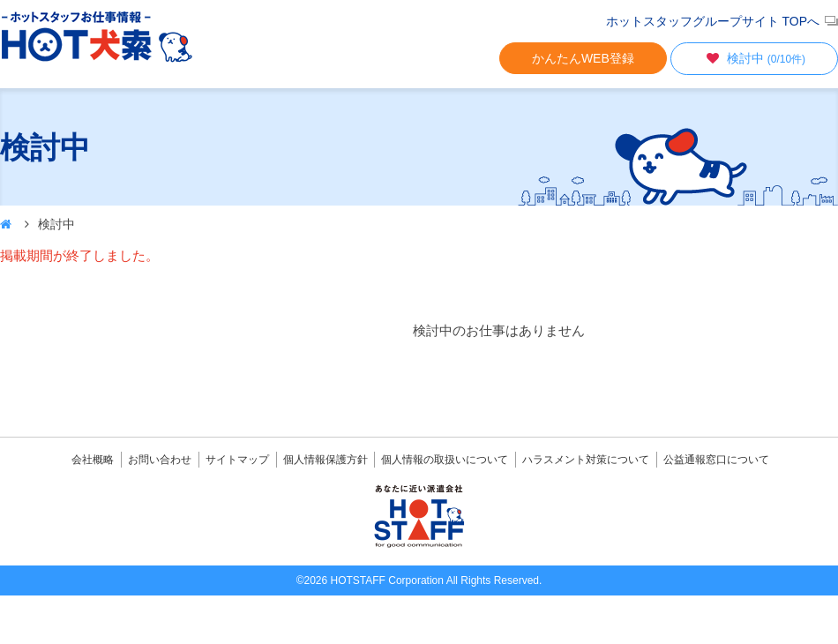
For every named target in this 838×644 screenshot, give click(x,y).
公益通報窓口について (716, 460)
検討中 (754, 58)
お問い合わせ (160, 460)
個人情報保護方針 (325, 460)
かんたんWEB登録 (583, 58)
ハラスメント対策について (586, 460)
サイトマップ (237, 460)
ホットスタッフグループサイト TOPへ (713, 21)
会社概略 (93, 460)
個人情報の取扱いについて (445, 460)
